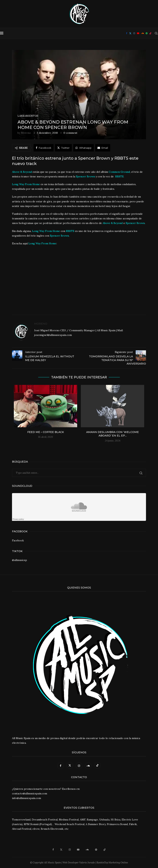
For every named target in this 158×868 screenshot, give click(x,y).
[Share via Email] (103, 148)
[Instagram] (134, 33)
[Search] (156, 33)
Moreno (26, 133)
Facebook (18, 540)
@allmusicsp (19, 560)
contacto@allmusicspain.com (30, 793)
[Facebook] (127, 33)
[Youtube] (138, 33)
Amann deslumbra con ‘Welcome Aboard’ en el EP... (113, 434)
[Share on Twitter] (63, 148)
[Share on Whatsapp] (84, 148)
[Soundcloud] (142, 33)
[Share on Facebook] (44, 148)
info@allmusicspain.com (26, 798)
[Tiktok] (150, 33)
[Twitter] (130, 33)
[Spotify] (147, 33)
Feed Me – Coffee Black (46, 432)
